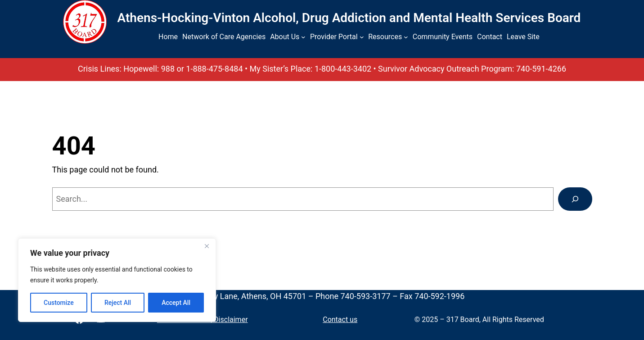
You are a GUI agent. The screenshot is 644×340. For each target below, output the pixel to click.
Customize (59, 303)
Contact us (340, 320)
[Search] (575, 199)
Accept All (176, 303)
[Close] (207, 246)
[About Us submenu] (303, 37)
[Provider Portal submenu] (362, 37)
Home (168, 37)
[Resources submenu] (406, 37)
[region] (117, 280)
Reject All (118, 303)
